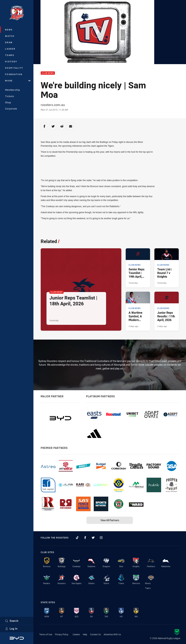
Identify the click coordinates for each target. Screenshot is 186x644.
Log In (11, 629)
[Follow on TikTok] (77, 538)
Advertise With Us (112, 634)
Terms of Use (46, 634)
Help (85, 634)
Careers (76, 634)
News (9, 30)
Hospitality (14, 68)
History (11, 61)
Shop (8, 102)
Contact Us (95, 634)
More (18, 81)
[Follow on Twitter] (93, 538)
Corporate (11, 109)
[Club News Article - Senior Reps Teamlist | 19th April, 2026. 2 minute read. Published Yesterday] (138, 268)
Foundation (14, 74)
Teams (10, 55)
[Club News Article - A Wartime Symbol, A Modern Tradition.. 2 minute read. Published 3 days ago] (138, 311)
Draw (9, 42)
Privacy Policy (62, 634)
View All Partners (110, 520)
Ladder (10, 49)
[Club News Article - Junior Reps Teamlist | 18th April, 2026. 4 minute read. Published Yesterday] (81, 290)
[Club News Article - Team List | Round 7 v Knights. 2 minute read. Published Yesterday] (167, 268)
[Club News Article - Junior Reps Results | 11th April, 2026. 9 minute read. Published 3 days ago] (167, 311)
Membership (13, 90)
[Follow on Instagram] (101, 538)
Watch (10, 36)
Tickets (10, 96)
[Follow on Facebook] (85, 538)
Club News (48, 73)
